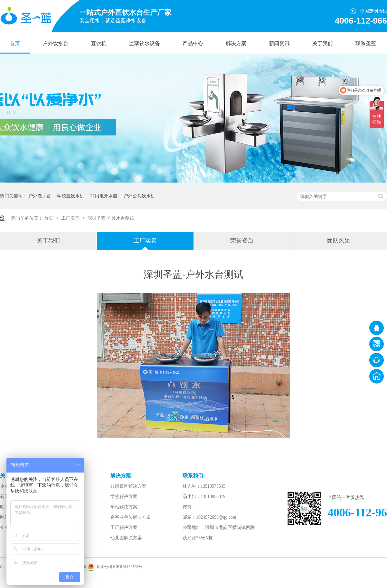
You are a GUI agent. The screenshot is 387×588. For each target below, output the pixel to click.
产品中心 (193, 43)
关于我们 (322, 43)
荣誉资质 (242, 241)
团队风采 (339, 241)
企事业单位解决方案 (131, 517)
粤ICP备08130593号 (126, 567)
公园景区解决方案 (128, 486)
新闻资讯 (279, 43)
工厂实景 (71, 218)
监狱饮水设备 (144, 43)
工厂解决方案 (124, 528)
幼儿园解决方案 (126, 538)
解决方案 (236, 43)
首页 (15, 43)
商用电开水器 (104, 196)
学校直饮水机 (71, 196)
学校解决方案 (124, 497)
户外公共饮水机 (139, 196)
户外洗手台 (40, 196)
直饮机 (99, 43)
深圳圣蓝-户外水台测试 (111, 218)
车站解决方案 (124, 507)
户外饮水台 (55, 43)
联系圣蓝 (366, 43)
